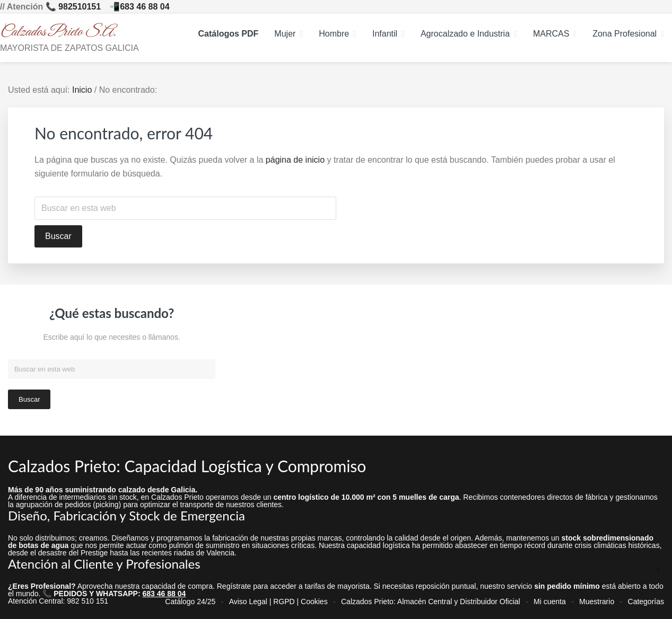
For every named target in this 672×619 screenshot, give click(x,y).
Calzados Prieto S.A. (58, 32)
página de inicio (295, 160)
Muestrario (597, 602)
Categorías (646, 602)
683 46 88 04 (145, 7)
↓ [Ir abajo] (658, 586)
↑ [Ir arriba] (658, 569)
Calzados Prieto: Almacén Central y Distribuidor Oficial (431, 602)
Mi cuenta (550, 602)
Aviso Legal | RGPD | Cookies (278, 602)
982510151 (80, 7)
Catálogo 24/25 (190, 602)
